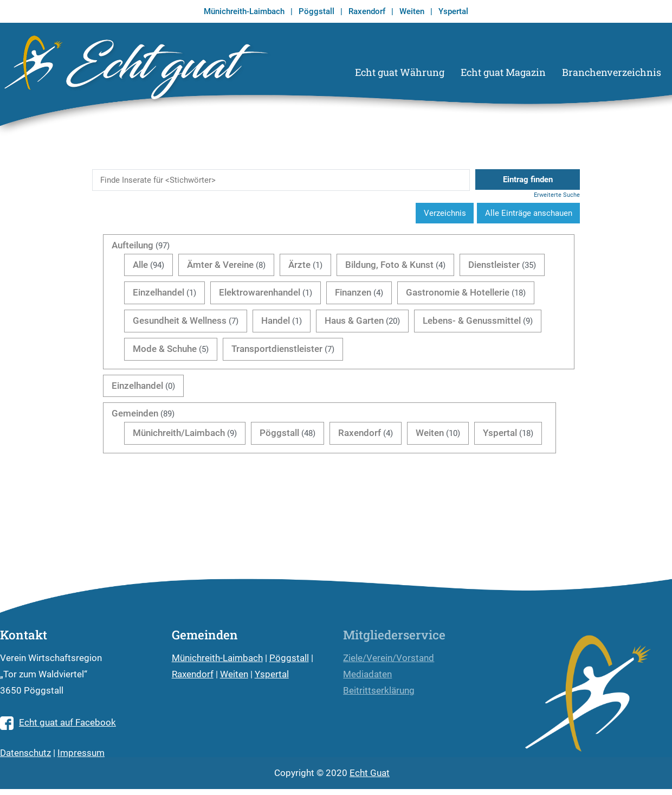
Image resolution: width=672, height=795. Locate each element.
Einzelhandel (159, 293)
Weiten (412, 11)
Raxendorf (367, 11)
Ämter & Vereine (220, 265)
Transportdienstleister (277, 349)
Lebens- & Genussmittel (472, 321)
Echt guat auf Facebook (58, 723)
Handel (276, 321)
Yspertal (453, 11)
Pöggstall (316, 11)
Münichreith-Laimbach (244, 11)
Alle (140, 265)
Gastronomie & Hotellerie (458, 293)
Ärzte (299, 265)
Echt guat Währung (400, 72)
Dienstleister (494, 265)
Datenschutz (25, 753)
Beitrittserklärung (379, 691)
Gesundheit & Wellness (180, 321)
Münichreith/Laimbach (179, 433)
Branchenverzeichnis (612, 72)
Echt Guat (370, 773)
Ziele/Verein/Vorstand (389, 658)
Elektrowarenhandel (260, 293)
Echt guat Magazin (503, 72)
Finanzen (353, 293)
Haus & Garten (354, 321)
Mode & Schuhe (165, 349)
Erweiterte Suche (557, 195)
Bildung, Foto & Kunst (389, 265)
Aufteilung (133, 245)
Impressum (81, 753)
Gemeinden (135, 413)
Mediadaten (367, 674)
